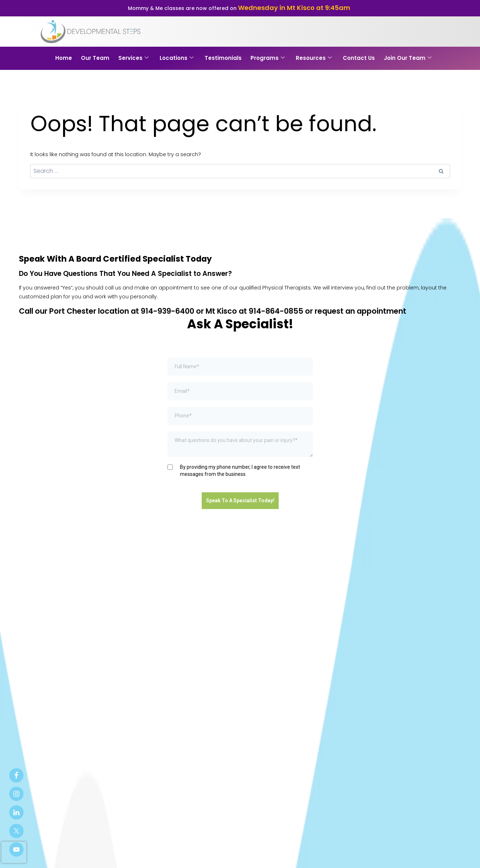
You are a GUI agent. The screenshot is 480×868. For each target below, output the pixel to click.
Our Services (154, 666)
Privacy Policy (228, 855)
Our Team (95, 58)
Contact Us (359, 58)
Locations (177, 58)
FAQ (296, 666)
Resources (314, 58)
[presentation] (14, 852)
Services (133, 58)
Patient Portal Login (176, 855)
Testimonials (223, 58)
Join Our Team (408, 58)
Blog (275, 666)
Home (64, 58)
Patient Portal (239, 666)
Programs (268, 58)
